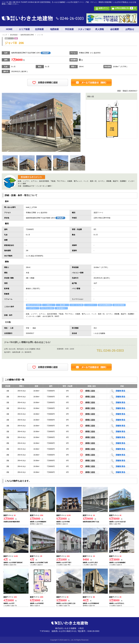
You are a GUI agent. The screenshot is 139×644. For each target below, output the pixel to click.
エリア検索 (24, 29)
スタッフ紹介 (84, 29)
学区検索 (69, 29)
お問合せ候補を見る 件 (125, 8)
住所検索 (39, 29)
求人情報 (99, 29)
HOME (9, 29)
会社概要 (115, 29)
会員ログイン (104, 8)
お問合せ (130, 29)
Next (72, 122)
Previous (10, 122)
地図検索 (54, 29)
